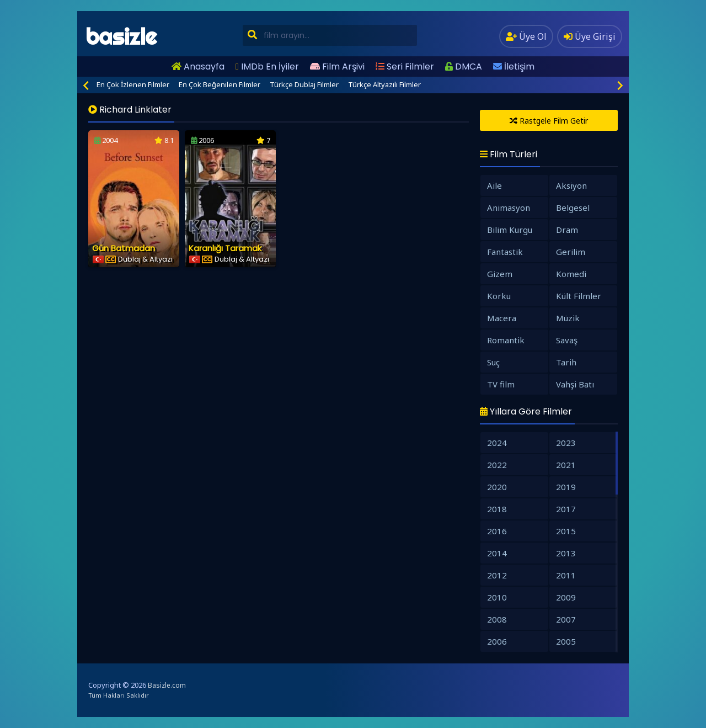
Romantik (506, 340)
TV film (501, 384)
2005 (566, 641)
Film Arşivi (337, 67)
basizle (121, 37)
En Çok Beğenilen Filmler (220, 84)
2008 (497, 619)
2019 (566, 487)
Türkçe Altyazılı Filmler (384, 84)
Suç (493, 362)
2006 (497, 641)
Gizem (500, 274)
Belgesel (573, 208)
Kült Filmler (579, 296)
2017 (566, 509)
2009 (566, 597)
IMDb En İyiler (267, 67)
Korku (499, 296)
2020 (497, 487)
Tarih (566, 362)
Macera (502, 318)
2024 (497, 443)
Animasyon (509, 208)
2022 (497, 465)
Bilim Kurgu (510, 230)
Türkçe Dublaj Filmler (304, 84)
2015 (566, 531)
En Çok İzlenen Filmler (133, 84)
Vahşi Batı (575, 384)
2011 (566, 575)
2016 (497, 531)
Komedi (571, 274)
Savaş (567, 340)
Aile (494, 185)
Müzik (568, 318)
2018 (497, 509)
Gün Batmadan (124, 248)
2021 (566, 465)
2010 (497, 597)
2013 (566, 553)
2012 (497, 575)
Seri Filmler (405, 67)
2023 (566, 443)
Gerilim (571, 252)
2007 (566, 619)
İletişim (514, 67)
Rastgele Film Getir (549, 121)
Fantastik (505, 252)
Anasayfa (198, 67)
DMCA (464, 67)
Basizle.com (167, 685)
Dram (567, 230)
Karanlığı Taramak (225, 248)
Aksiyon (571, 185)
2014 (497, 553)
